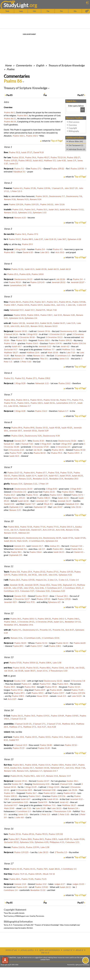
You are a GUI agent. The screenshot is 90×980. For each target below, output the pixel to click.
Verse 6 (8, 373)
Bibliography (74, 131)
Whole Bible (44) (76, 141)
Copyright (73, 128)
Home (8, 65)
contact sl (68, 950)
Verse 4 (8, 264)
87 (81, 95)
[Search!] (83, 110)
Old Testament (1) (76, 145)
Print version (74, 122)
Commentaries (24, 65)
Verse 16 (8, 829)
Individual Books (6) (77, 149)
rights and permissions (49, 950)
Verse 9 (8, 467)
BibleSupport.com (23, 916)
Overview (73, 125)
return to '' (52, 141)
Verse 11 (8, 566)
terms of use (11, 950)
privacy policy (27, 950)
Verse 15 (8, 759)
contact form (45, 959)
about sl (79, 950)
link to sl (45, 953)
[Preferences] (87, 11)
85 (9, 95)
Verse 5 (8, 297)
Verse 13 (8, 657)
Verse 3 (8, 229)
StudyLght (16, 5)
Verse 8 (8, 422)
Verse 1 (8, 147)
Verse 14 (8, 710)
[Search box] (73, 110)
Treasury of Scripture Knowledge (66, 65)
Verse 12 (8, 613)
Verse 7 (8, 395)
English (40, 65)
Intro (6, 102)
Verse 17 (8, 864)
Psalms (11, 69)
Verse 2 (8, 183)
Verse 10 (8, 521)
